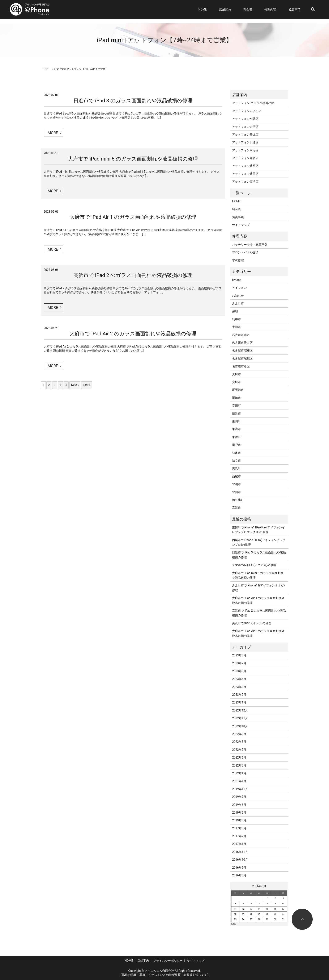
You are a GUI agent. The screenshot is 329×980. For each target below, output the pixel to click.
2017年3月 (239, 828)
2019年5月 (239, 813)
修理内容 (275, 9)
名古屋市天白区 (242, 343)
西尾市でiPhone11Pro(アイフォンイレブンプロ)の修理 (259, 542)
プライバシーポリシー (168, 961)
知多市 (236, 453)
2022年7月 (239, 750)
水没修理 (238, 260)
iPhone (237, 280)
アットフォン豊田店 (245, 174)
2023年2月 (239, 695)
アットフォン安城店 (245, 134)
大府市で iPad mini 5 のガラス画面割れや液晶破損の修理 (133, 159)
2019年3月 (239, 820)
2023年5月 (239, 671)
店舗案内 (238, 9)
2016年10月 (240, 860)
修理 (235, 311)
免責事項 (297, 9)
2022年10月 (240, 726)
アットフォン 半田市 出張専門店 (253, 103)
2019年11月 (240, 789)
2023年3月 (239, 687)
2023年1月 (239, 702)
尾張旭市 (238, 390)
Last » (87, 385)
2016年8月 (239, 875)
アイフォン (239, 288)
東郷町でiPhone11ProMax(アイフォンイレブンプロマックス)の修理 (258, 530)
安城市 (236, 382)
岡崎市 (236, 398)
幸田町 (236, 406)
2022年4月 (239, 773)
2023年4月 (239, 679)
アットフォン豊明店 (245, 166)
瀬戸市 (236, 445)
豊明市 (236, 484)
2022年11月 (240, 718)
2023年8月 (239, 655)
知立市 (236, 461)
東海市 (236, 429)
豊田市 (236, 492)
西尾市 (236, 476)
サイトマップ (241, 225)
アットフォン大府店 (245, 127)
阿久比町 (238, 500)
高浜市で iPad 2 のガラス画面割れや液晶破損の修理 (133, 275)
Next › (75, 385)
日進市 (236, 414)
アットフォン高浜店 (245, 182)
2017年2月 (239, 836)
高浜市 (236, 508)
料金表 (258, 9)
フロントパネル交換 (245, 252)
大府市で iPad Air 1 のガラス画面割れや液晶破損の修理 (133, 217)
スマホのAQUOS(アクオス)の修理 (254, 565)
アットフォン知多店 (245, 158)
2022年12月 (240, 710)
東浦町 (236, 421)
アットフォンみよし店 (247, 111)
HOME (221, 9)
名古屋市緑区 (241, 366)
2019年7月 (239, 797)
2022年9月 (239, 734)
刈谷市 (236, 319)
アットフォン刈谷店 (245, 119)
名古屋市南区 (241, 335)
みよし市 (238, 303)
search (313, 9)
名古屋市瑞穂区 (242, 358)
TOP (46, 69)
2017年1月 (239, 844)
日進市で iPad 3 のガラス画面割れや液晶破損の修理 (133, 101)
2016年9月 (239, 868)
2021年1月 (239, 781)
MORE (53, 133)
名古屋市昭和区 (242, 350)
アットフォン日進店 (245, 142)
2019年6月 (239, 805)
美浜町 (236, 468)
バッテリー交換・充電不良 (250, 245)
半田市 (236, 327)
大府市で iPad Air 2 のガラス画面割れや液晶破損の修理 (133, 334)
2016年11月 (240, 852)
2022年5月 (239, 765)
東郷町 (236, 437)
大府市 (236, 374)
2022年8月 (239, 742)
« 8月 (234, 924)
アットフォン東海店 (245, 150)
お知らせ (238, 296)
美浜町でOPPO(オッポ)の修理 (252, 623)
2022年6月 (239, 757)
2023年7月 (239, 663)
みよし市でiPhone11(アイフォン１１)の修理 (258, 588)
